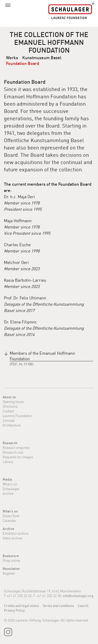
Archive (8, 493)
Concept (9, 420)
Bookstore (11, 556)
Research (10, 443)
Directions (10, 406)
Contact (8, 411)
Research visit (13, 452)
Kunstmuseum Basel (42, 58)
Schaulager (11, 489)
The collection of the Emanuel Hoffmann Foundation (49, 42)
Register (9, 573)
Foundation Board (23, 63)
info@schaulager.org (78, 596)
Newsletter (11, 569)
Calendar (9, 521)
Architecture (12, 425)
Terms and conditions (58, 606)
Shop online (11, 561)
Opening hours (13, 402)
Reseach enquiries (16, 448)
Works (12, 58)
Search (83, 606)
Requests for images (18, 457)
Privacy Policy (14, 610)
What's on (10, 484)
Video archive (12, 538)
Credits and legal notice (21, 606)
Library (8, 462)
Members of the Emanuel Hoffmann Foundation (42, 356)
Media (7, 479)
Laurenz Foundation (17, 416)
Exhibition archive (16, 533)
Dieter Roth (11, 516)
